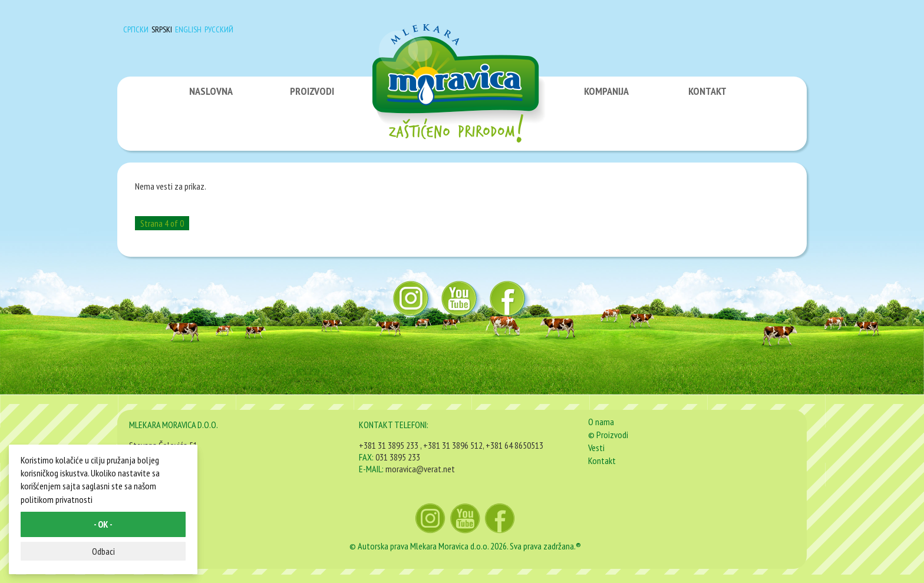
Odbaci (103, 551)
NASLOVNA (211, 91)
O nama (601, 422)
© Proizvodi (608, 435)
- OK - (103, 524)
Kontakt (602, 461)
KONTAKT (707, 91)
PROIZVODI (312, 91)
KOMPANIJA (606, 91)
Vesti (596, 448)
